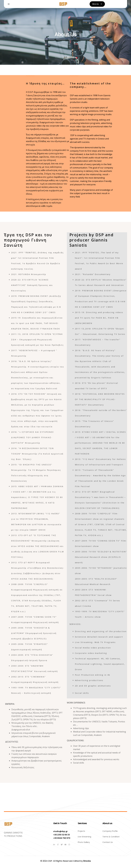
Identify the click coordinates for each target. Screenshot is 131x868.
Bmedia (87, 861)
